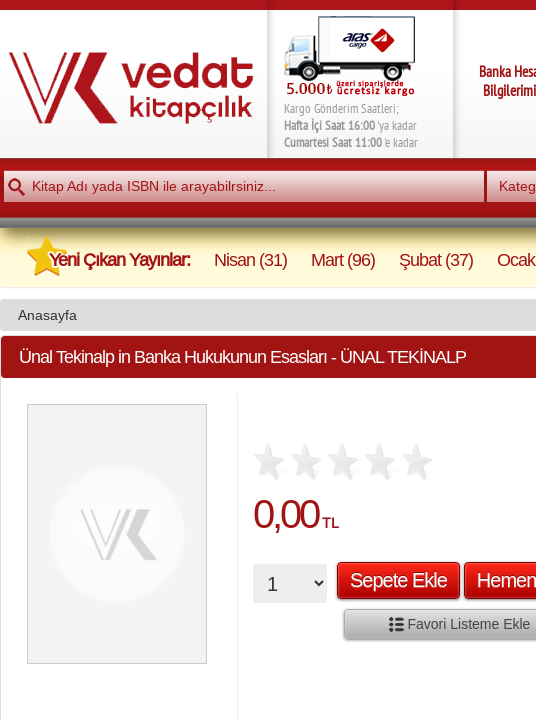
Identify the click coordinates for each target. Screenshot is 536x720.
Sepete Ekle (398, 580)
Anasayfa (47, 315)
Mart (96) (343, 259)
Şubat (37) (436, 259)
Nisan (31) (250, 259)
